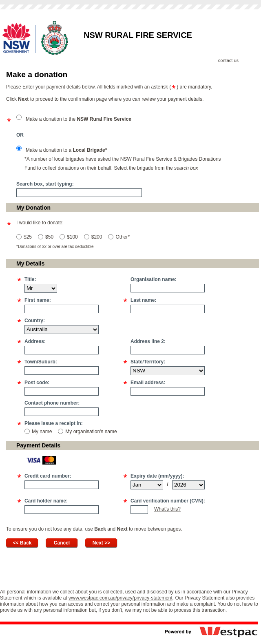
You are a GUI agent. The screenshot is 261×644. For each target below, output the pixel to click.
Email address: (148, 383)
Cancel (62, 543)
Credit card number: (48, 476)
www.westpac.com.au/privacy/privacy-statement (121, 598)
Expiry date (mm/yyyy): (157, 476)
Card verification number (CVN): (168, 501)
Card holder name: (46, 501)
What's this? (167, 509)
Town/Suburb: (41, 362)
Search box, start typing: (45, 184)
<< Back (22, 543)
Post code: (37, 383)
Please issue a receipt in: (54, 423)
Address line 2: (148, 341)
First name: (38, 300)
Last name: (143, 300)
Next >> (101, 543)
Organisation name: (154, 279)
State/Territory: (148, 362)
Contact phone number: (52, 403)
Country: (35, 321)
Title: (30, 279)
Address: (35, 341)
